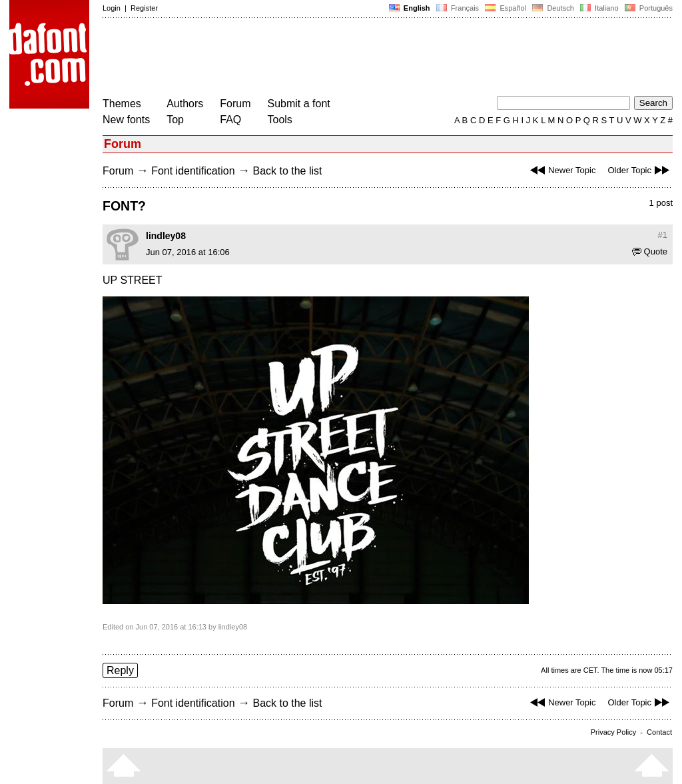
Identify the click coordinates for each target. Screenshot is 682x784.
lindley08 (166, 236)
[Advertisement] (345, 59)
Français (458, 8)
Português (648, 8)
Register (144, 8)
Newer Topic (561, 170)
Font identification (193, 171)
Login (112, 8)
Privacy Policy (613, 732)
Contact (659, 732)
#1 (663, 235)
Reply (120, 670)
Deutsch (553, 8)
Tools (280, 120)
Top (175, 120)
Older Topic (640, 170)
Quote (650, 251)
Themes (122, 104)
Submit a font (299, 104)
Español (506, 8)
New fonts (126, 120)
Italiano (599, 8)
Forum (235, 104)
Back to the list (287, 171)
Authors (185, 104)
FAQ (230, 120)
